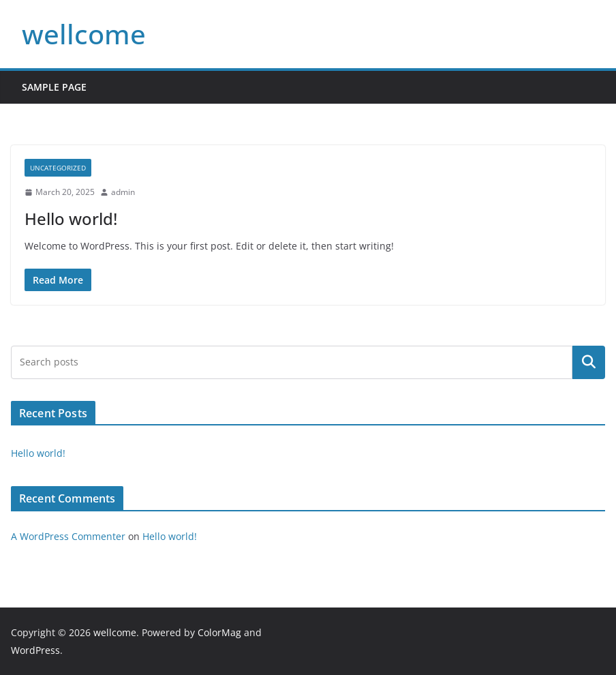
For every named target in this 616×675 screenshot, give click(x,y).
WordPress (35, 650)
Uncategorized (58, 168)
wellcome (84, 34)
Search (589, 362)
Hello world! (71, 219)
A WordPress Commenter (68, 536)
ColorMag (219, 632)
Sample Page (54, 87)
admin (123, 192)
